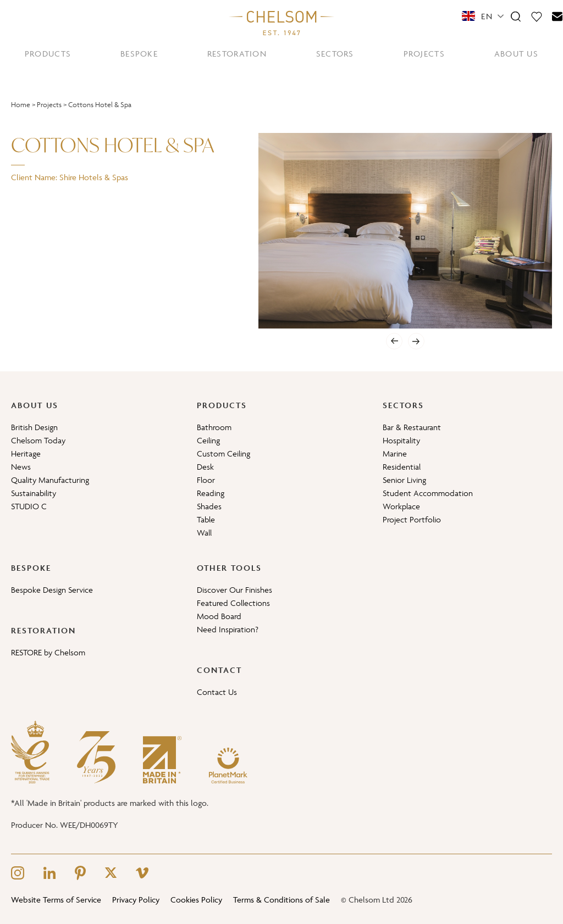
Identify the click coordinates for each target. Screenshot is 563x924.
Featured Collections (233, 603)
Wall (204, 533)
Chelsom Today (38, 440)
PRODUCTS (48, 54)
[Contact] (558, 16)
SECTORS (335, 54)
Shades (209, 506)
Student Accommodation (428, 493)
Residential (402, 467)
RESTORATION (237, 54)
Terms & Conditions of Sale (281, 900)
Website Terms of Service (56, 900)
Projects (49, 105)
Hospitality (401, 440)
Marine (395, 453)
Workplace (401, 506)
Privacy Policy (136, 900)
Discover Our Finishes (234, 590)
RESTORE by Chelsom (48, 652)
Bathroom (214, 427)
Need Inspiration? (228, 629)
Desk (205, 467)
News (21, 467)
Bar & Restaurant (412, 427)
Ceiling (208, 440)
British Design (34, 427)
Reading (211, 493)
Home (21, 105)
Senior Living (404, 480)
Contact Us (217, 692)
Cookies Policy (196, 900)
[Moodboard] (537, 16)
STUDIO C (29, 506)
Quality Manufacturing (50, 480)
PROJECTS (424, 54)
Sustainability (34, 493)
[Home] (281, 23)
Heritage (26, 453)
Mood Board (219, 616)
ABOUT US (516, 54)
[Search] (516, 16)
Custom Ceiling (223, 453)
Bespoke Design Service (52, 590)
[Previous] (394, 341)
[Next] (416, 341)
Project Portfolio (412, 519)
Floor (206, 480)
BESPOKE (139, 54)
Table (206, 519)
